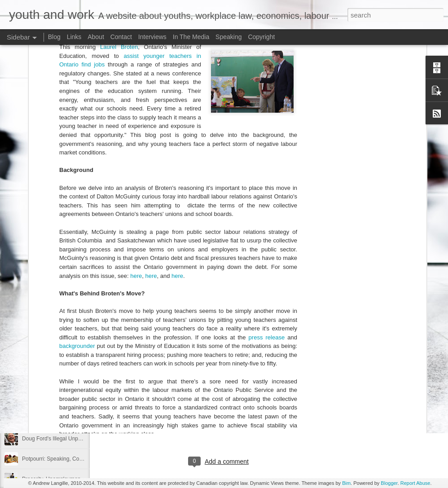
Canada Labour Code (167, 317)
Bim (346, 483)
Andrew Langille (259, 347)
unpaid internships (163, 366)
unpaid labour (211, 366)
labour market (283, 359)
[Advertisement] (220, 424)
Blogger (389, 483)
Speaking (228, 37)
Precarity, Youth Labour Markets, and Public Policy (82, 338)
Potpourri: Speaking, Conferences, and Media (77, 459)
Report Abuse (415, 483)
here (136, 165)
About (96, 37)
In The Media (191, 37)
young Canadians (258, 366)
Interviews (152, 37)
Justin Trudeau (240, 359)
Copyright (261, 37)
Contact (121, 37)
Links (74, 37)
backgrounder (77, 235)
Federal (205, 359)
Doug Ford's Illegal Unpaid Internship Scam (74, 439)
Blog (54, 37)
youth (294, 366)
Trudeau (317, 359)
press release (267, 227)
